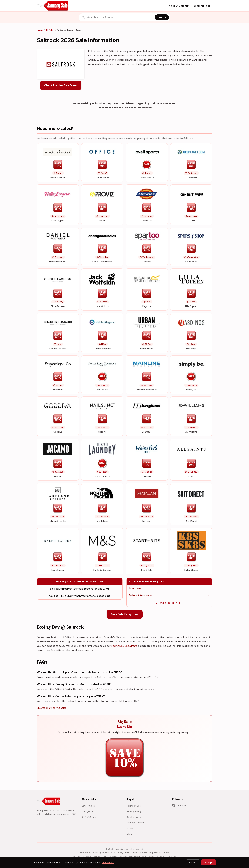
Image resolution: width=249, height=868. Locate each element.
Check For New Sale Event (61, 85)
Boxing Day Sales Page (124, 646)
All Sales (50, 30)
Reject (193, 862)
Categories (88, 811)
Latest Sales (88, 806)
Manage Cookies (136, 823)
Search (162, 17)
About (130, 834)
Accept (209, 862)
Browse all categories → (169, 603)
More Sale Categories (125, 614)
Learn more (108, 862)
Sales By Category (179, 6)
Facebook (180, 805)
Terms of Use (134, 806)
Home (40, 30)
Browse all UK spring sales (52, 708)
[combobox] (120, 17)
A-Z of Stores (89, 817)
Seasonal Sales (202, 6)
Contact (131, 828)
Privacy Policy (134, 811)
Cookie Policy (134, 817)
